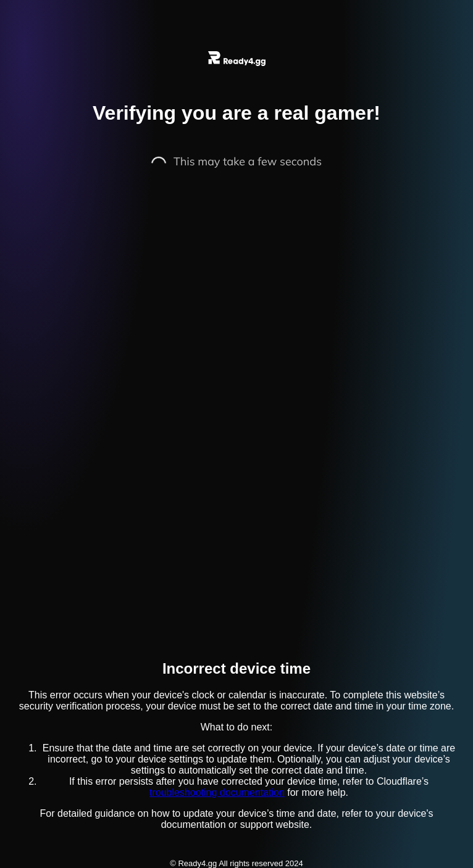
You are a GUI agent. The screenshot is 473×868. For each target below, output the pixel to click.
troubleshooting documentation (217, 792)
